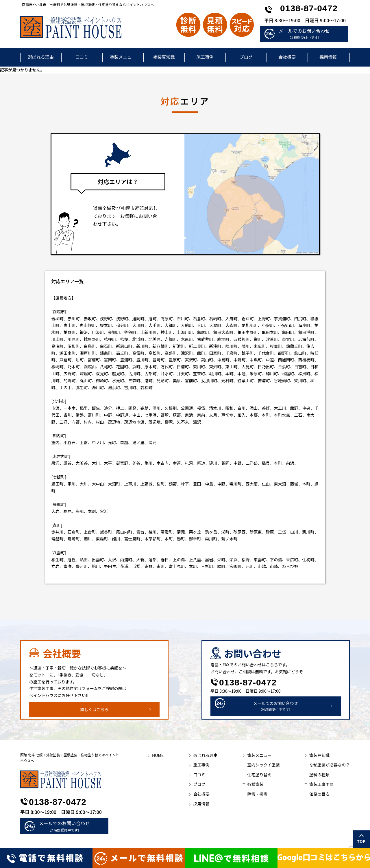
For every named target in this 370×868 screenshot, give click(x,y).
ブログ (246, 57)
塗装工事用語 (321, 784)
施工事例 (205, 57)
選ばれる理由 (41, 57)
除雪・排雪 (257, 794)
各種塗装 (255, 784)
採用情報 (328, 57)
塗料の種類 (319, 775)
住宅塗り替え (259, 775)
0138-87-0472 (309, 8)
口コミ (82, 57)
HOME (158, 755)
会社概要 (287, 57)
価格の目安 (319, 794)
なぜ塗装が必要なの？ (330, 765)
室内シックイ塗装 (263, 765)
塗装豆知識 (164, 57)
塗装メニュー (123, 57)
